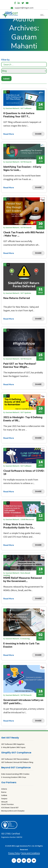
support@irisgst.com (22, 8)
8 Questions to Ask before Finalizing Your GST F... (19, 115)
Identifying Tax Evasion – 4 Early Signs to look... (22, 168)
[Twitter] (23, 3)
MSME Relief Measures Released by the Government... (23, 580)
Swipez (4, 799)
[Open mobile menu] (43, 15)
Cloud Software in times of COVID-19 (24, 472)
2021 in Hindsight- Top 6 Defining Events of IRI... (23, 419)
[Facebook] (15, 3)
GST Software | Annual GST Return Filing (17, 762)
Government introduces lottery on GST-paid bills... (23, 702)
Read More (9, 134)
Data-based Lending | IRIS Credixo (15, 774)
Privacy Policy (14, 853)
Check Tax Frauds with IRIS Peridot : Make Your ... (24, 234)
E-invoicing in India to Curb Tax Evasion (21, 645)
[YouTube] (27, 3)
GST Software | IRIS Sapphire (13, 744)
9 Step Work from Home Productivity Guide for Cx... (19, 526)
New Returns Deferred (17, 298)
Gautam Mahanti (13, 108)
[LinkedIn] (19, 3)
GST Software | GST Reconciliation (15, 759)
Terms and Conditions (30, 853)
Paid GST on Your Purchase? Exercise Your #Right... (20, 365)
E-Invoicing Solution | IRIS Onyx (14, 777)
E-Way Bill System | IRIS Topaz (13, 747)
